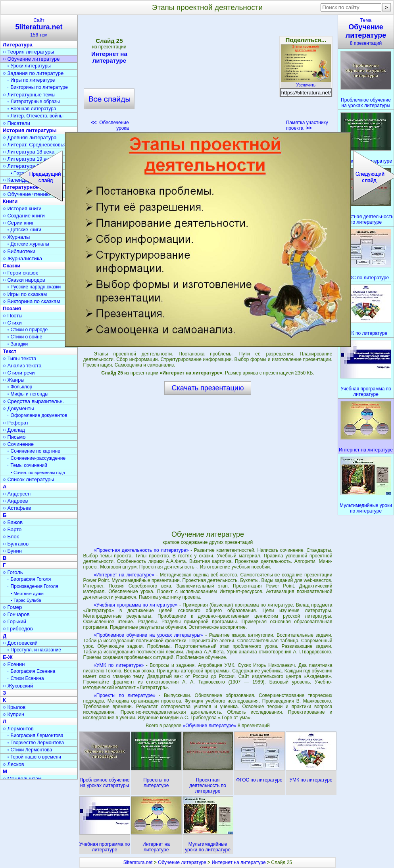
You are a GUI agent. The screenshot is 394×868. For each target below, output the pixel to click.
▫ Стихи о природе (28, 330)
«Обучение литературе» (210, 726)
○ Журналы (16, 237)
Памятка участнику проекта (307, 125)
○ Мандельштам (22, 779)
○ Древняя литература (30, 137)
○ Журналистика (22, 258)
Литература (18, 45)
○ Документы (18, 408)
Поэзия (12, 308)
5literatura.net (138, 862)
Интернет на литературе (109, 57)
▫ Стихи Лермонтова (30, 750)
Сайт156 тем (39, 28)
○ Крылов (14, 707)
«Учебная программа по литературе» (135, 605)
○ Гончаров (16, 614)
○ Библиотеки (19, 251)
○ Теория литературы (28, 52)
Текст (10, 351)
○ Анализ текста (22, 366)
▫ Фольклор (20, 387)
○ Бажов (13, 522)
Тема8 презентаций (366, 32)
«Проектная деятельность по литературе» (141, 550)
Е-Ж (8, 657)
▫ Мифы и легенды (28, 394)
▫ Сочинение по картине (34, 451)
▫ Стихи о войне (25, 337)
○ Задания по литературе (33, 73)
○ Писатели (16, 123)
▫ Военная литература (32, 109)
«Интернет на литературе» (124, 575)
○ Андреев (15, 501)
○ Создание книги (24, 216)
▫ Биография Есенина (31, 671)
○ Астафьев (17, 508)
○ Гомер (12, 607)
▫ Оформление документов (37, 415)
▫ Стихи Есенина (26, 678)
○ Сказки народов (24, 280)
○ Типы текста (20, 358)
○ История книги (22, 208)
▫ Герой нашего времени (34, 757)
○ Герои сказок (20, 273)
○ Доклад (14, 430)
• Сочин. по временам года (38, 472)
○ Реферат (16, 423)
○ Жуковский (18, 686)
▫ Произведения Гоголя (33, 586)
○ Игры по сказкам (25, 294)
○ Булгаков (16, 544)
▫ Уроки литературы (29, 66)
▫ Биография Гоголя (29, 579)
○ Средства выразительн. (33, 401)
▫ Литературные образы (34, 102)
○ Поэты (13, 316)
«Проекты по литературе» (125, 695)
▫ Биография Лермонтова (36, 735)
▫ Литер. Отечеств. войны (36, 116)
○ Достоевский (20, 643)
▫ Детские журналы (28, 244)
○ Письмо (14, 437)
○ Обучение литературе (31, 59)
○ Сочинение (18, 444)
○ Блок (11, 537)
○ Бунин (12, 551)
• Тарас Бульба (26, 600)
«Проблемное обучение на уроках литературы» (148, 635)
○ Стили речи (19, 373)
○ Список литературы (28, 479)
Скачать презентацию (208, 388)
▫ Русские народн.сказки (34, 287)
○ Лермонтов (18, 729)
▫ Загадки (18, 344)
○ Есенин (14, 664)
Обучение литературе (182, 862)
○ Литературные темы (29, 95)
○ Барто (12, 529)
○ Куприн (13, 714)
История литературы (30, 130)
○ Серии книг (18, 223)
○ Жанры (14, 380)
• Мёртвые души (27, 593)
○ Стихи (12, 323)
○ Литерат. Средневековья (35, 145)
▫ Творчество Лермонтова (36, 743)
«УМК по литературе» (119, 665)
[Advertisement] (208, 75)
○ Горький (14, 621)
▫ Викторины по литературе (38, 87)
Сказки (12, 266)
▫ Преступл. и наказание (34, 650)
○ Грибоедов (18, 629)
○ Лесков (13, 764)
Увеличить (306, 83)
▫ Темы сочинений (27, 465)
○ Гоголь (13, 572)
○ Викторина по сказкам (31, 301)
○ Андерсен (17, 494)
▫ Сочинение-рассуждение (37, 458)
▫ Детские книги (24, 230)
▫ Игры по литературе (31, 80)
